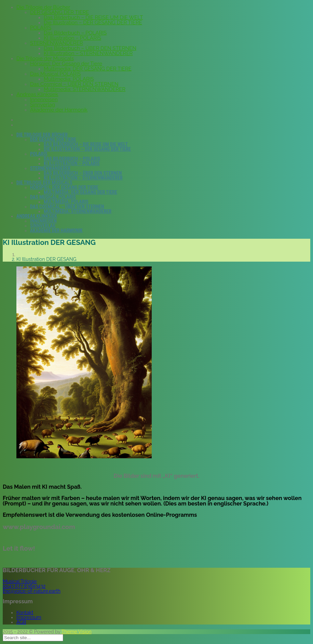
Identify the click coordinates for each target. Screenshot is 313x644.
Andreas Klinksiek (37, 94)
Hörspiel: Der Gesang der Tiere (66, 64)
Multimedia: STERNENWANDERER (85, 89)
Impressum (29, 617)
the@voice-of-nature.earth (32, 591)
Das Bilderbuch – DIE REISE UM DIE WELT (93, 17)
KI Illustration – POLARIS (72, 38)
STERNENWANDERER (57, 43)
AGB (21, 622)
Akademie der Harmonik (59, 110)
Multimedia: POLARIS (69, 79)
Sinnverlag (43, 105)
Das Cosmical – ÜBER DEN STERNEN (74, 84)
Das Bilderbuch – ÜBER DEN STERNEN (90, 48)
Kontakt (25, 613)
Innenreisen (44, 100)
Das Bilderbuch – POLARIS (75, 33)
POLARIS (41, 28)
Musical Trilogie (20, 581)
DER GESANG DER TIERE (59, 12)
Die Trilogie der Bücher (43, 7)
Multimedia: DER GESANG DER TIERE (88, 69)
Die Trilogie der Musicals (45, 58)
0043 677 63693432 (24, 586)
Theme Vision (77, 632)
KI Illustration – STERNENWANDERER (88, 53)
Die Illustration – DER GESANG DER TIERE (93, 23)
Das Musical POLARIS (55, 74)
